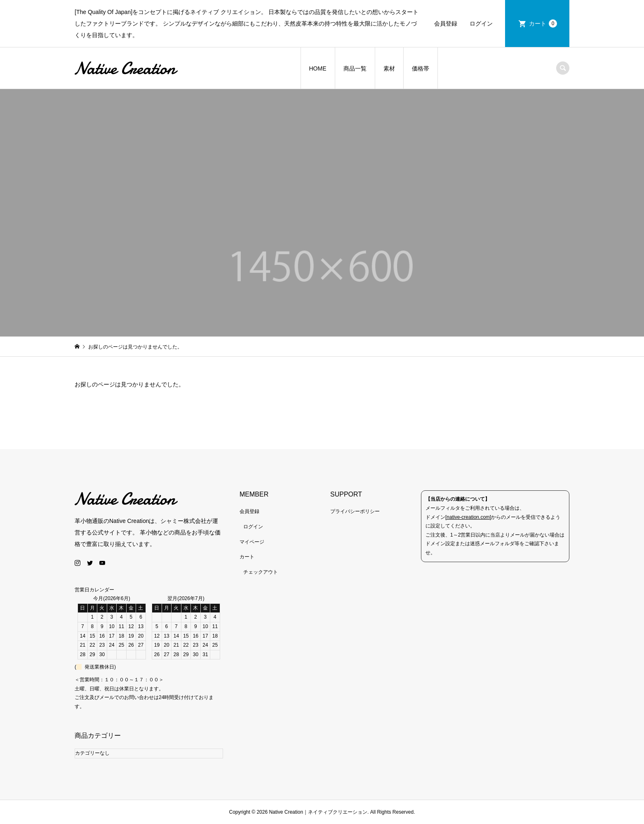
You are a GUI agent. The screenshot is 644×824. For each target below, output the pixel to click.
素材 (389, 68)
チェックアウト (261, 572)
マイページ (252, 542)
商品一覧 (355, 68)
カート (543, 24)
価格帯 (421, 68)
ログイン (481, 24)
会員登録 (446, 24)
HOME (318, 68)
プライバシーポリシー (355, 511)
